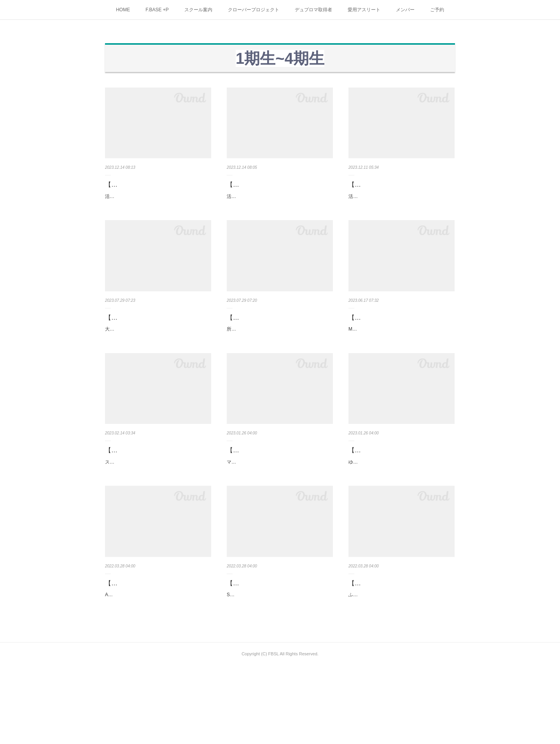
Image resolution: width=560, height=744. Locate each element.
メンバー (405, 10)
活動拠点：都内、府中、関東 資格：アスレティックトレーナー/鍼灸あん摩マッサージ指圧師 (278, 201)
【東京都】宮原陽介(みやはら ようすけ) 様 (277, 343)
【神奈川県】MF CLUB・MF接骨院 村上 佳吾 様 (401, 343)
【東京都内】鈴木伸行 (258, 185)
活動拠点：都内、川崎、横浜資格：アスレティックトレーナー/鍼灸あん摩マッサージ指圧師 (400, 201)
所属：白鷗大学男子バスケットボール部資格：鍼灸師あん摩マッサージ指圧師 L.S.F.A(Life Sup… (279, 364)
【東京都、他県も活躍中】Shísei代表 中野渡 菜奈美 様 (279, 648)
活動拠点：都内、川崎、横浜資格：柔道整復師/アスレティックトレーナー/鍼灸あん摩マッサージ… (157, 212)
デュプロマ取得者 (313, 10)
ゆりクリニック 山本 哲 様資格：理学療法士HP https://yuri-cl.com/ (396, 516)
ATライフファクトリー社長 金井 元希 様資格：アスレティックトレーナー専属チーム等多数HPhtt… (157, 669)
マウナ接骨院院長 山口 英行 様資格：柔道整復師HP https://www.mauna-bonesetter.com (278, 516)
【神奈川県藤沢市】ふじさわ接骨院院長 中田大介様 (401, 648)
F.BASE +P (157, 10)
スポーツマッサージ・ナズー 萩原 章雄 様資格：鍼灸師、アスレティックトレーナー (155, 516)
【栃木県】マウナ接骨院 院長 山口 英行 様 (279, 495)
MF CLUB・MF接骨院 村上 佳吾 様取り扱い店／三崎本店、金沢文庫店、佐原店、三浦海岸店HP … (401, 364)
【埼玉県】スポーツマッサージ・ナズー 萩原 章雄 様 (158, 495)
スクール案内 (198, 10)
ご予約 (437, 10)
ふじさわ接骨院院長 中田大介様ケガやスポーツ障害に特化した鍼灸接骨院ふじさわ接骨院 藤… (400, 669)
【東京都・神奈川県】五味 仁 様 (394, 185)
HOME (123, 10)
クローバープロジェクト (254, 10)
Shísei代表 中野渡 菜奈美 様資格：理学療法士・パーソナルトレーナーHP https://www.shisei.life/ (279, 669)
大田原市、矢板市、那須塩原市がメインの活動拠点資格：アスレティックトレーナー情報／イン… (156, 353)
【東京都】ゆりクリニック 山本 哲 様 (399, 495)
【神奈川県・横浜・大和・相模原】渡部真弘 (158, 190)
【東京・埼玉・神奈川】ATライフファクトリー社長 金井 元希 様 (155, 648)
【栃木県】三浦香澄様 (136, 337)
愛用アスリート (364, 10)
